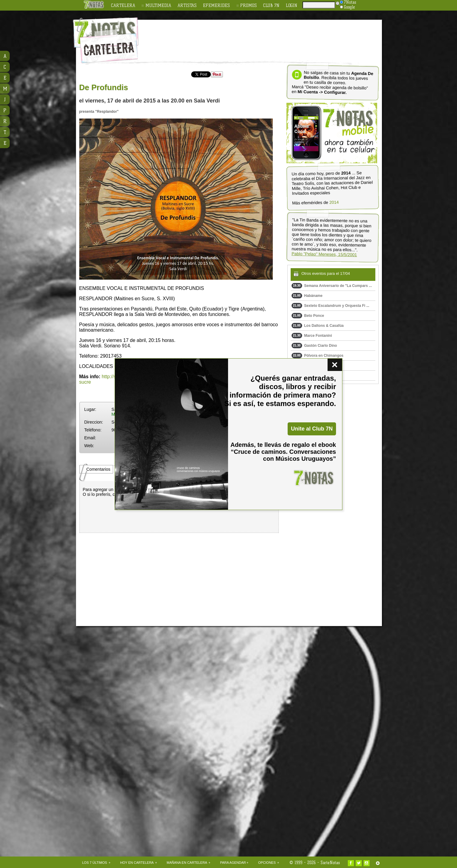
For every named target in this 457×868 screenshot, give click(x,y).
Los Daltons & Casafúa (318, 326)
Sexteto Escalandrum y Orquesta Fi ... (330, 306)
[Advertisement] (268, 37)
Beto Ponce (308, 316)
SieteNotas (330, 863)
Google (348, 7)
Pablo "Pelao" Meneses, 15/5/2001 (324, 254)
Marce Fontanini (312, 336)
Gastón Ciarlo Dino (314, 346)
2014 (334, 202)
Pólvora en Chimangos (318, 356)
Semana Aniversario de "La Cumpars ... (332, 286)
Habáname (307, 296)
